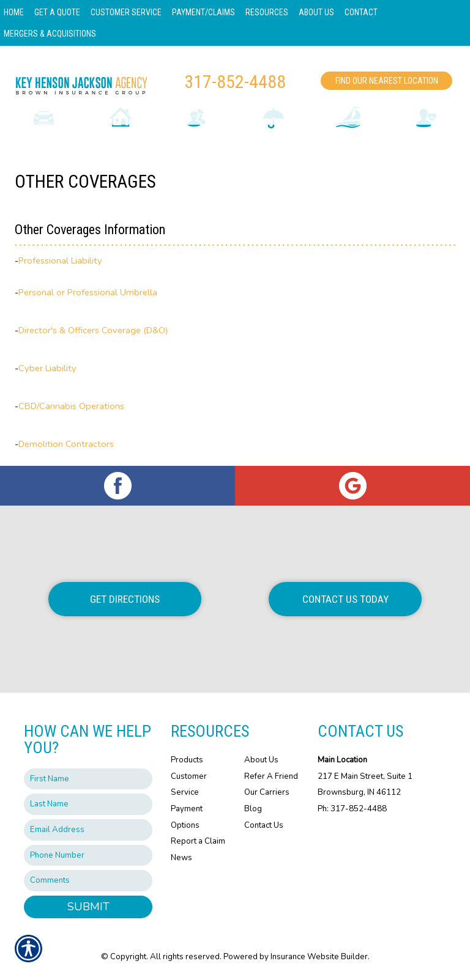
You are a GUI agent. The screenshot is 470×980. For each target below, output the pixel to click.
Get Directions (125, 599)
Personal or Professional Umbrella (88, 292)
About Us (261, 760)
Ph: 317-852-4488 (352, 809)
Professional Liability (60, 260)
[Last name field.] (88, 804)
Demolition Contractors (66, 444)
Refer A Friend (271, 776)
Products (187, 760)
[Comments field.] (88, 881)
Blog (253, 809)
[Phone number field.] (88, 856)
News (181, 858)
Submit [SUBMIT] (88, 907)
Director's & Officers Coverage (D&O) (93, 330)
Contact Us (264, 825)
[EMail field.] (88, 830)
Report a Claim (198, 841)
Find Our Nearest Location (387, 81)
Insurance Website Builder (319, 957)
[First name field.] (88, 779)
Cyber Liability (47, 368)
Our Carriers (267, 792)
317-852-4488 (235, 82)
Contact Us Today (345, 599)
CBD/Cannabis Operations (71, 406)
